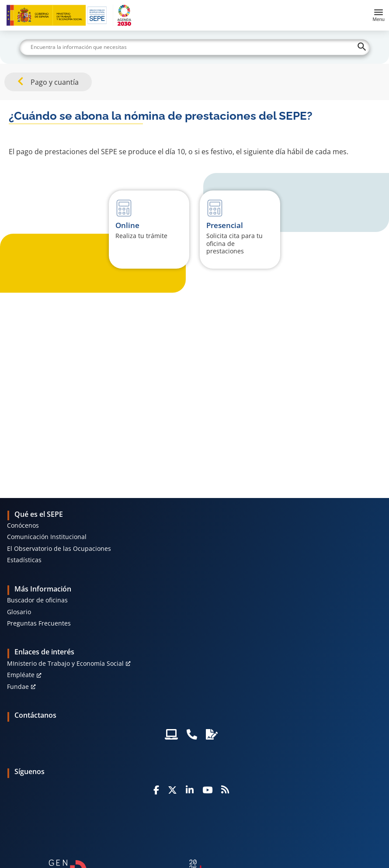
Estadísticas (24, 560)
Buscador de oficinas (37, 600)
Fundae (18, 686)
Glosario (19, 612)
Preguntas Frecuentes (39, 623)
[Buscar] (195, 47)
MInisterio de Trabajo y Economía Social (65, 663)
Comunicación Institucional (47, 537)
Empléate (21, 675)
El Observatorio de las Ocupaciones (59, 548)
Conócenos (23, 525)
